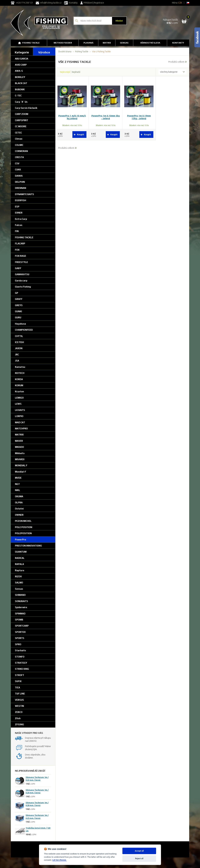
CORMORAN (21, 151)
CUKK (18, 170)
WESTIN (19, 706)
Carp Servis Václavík (26, 108)
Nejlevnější (65, 72)
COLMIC (19, 145)
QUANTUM (21, 552)
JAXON (19, 348)
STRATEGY (21, 663)
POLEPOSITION (23, 533)
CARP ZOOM (22, 114)
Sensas (19, 589)
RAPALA (19, 564)
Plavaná (88, 43)
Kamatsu (20, 367)
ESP (17, 207)
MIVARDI (20, 459)
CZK (180, 3)
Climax (19, 139)
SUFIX (18, 681)
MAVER (19, 441)
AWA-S (19, 71)
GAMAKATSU (22, 274)
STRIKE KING (22, 669)
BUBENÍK (20, 89)
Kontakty (71, 3)
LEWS (18, 404)
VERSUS (19, 700)
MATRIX (19, 435)
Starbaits (20, 650)
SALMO (19, 583)
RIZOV (18, 576)
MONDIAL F (21, 465)
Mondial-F (21, 472)
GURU (18, 317)
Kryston (19, 391)
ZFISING (19, 724)
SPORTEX (20, 632)
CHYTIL (19, 336)
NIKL (18, 490)
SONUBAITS (21, 601)
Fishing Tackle (29, 43)
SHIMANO (20, 595)
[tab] (22, 52)
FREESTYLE (21, 262)
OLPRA (19, 502)
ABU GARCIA (22, 59)
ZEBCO (19, 712)
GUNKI (18, 311)
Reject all (139, 858)
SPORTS (20, 638)
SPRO (18, 644)
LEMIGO (19, 398)
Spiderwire (21, 607)
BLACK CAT (21, 83)
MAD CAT (20, 422)
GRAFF (19, 299)
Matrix (107, 43)
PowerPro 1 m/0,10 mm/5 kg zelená (72, 117)
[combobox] (172, 72)
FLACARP (20, 244)
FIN (17, 231)
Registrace (99, 3)
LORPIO (19, 416)
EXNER (19, 213)
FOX (17, 250)
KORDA (19, 379)
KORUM (19, 385)
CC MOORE (21, 126)
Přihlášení (86, 3)
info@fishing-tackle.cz (49, 3)
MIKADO (19, 447)
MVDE (18, 478)
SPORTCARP (22, 626)
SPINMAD (20, 614)
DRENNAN (21, 188)
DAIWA (19, 176)
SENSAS (124, 43)
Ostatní (19, 509)
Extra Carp (21, 219)
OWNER (19, 515)
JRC (17, 355)
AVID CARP (21, 65)
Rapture (20, 570)
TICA (17, 687)
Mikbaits (20, 453)
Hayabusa (20, 324)
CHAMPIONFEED (24, 330)
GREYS (19, 305)
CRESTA (19, 157)
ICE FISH (19, 342)
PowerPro (21, 540)
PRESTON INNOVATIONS (28, 546)
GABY (18, 268)
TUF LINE (20, 694)
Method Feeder (63, 43)
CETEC (18, 133)
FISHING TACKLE (24, 237)
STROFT (20, 675)
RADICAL (20, 558)
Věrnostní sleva (150, 43)
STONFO (20, 657)
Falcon (19, 225)
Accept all (139, 851)
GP (17, 293)
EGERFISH (21, 200)
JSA (17, 361)
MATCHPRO (21, 429)
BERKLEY (20, 77)
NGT (17, 484)
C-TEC (18, 96)
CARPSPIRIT (22, 120)
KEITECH (20, 373)
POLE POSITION (24, 527)
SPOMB (19, 620)
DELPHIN (20, 182)
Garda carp (21, 281)
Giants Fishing (23, 287)
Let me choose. (60, 860)
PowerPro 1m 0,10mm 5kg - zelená (106, 117)
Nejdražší (76, 72)
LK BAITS (20, 410)
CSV (17, 163)
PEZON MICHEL (23, 521)
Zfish (18, 718)
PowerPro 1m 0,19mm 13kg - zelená (139, 117)
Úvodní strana (65, 52)
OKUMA (19, 496)
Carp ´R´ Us (21, 102)
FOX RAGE (21, 256)
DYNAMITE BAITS (24, 194)
